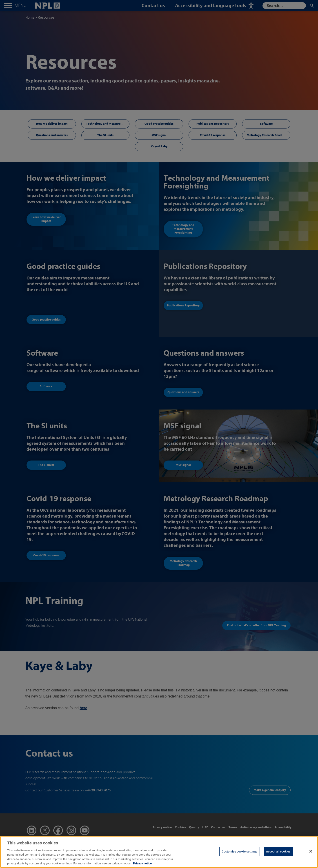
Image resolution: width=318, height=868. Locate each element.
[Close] (311, 862)
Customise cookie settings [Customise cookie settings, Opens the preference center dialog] (240, 862)
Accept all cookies (278, 862)
